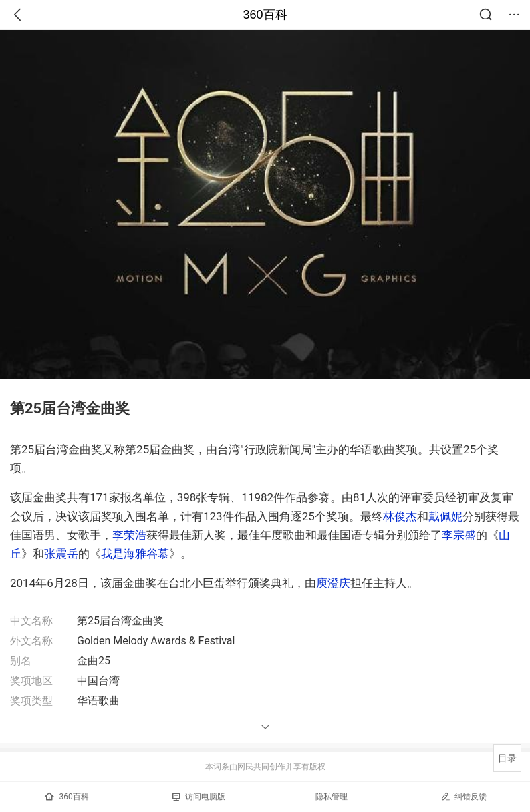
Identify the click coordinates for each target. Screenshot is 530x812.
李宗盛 (459, 535)
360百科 (265, 15)
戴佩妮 (445, 516)
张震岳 (61, 554)
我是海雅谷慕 (135, 554)
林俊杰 (400, 516)
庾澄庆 (333, 583)
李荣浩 (129, 535)
